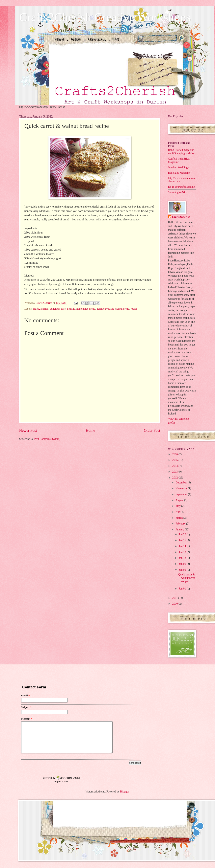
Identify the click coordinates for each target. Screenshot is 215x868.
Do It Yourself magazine (182, 187)
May (178, 506)
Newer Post (28, 430)
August (180, 500)
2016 (175, 454)
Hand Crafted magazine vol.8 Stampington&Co (181, 152)
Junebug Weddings (178, 167)
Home (90, 430)
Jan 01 (183, 589)
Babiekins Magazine (179, 173)
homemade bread (86, 309)
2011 (175, 598)
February (181, 524)
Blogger (124, 792)
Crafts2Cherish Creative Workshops (105, 17)
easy (64, 309)
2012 (175, 478)
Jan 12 (183, 558)
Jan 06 (183, 564)
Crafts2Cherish (181, 217)
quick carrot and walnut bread (113, 309)
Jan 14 (183, 546)
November (182, 489)
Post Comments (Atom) (47, 439)
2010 (175, 604)
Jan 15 (183, 540)
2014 (175, 466)
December (181, 483)
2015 (175, 460)
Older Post (152, 430)
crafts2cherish (41, 309)
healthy (71, 309)
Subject (26, 707)
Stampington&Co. (178, 192)
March (179, 518)
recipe (134, 309)
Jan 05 (183, 570)
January (180, 530)
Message (27, 719)
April (179, 512)
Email (26, 695)
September (182, 494)
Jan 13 (183, 552)
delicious (55, 309)
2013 (175, 472)
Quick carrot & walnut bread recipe (187, 578)
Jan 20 (183, 534)
